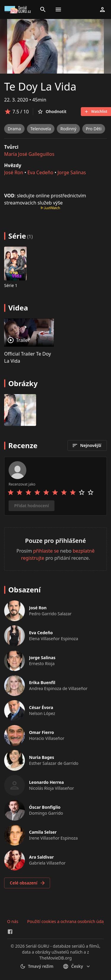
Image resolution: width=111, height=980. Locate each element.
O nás (13, 921)
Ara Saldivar (41, 857)
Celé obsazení (28, 883)
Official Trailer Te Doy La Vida (28, 357)
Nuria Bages (42, 757)
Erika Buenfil (42, 682)
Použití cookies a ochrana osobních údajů (67, 921)
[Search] (43, 9)
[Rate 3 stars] (28, 492)
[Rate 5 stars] (46, 492)
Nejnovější (87, 445)
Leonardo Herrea (46, 782)
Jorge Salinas (72, 172)
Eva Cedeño (40, 172)
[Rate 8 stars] (73, 492)
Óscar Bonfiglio (45, 807)
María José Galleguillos (29, 154)
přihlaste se (46, 551)
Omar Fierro (41, 732)
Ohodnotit (52, 112)
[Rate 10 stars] (91, 492)
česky (77, 966)
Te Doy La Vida (40, 87)
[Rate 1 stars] (11, 492)
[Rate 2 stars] (20, 492)
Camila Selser (43, 832)
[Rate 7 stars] (64, 492)
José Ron (14, 172)
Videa (18, 308)
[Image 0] (20, 410)
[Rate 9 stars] (82, 492)
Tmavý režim (37, 966)
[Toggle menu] (58, 9)
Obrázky (23, 383)
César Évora (41, 707)
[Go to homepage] (18, 9)
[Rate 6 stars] (55, 492)
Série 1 (11, 285)
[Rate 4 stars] (37, 492)
